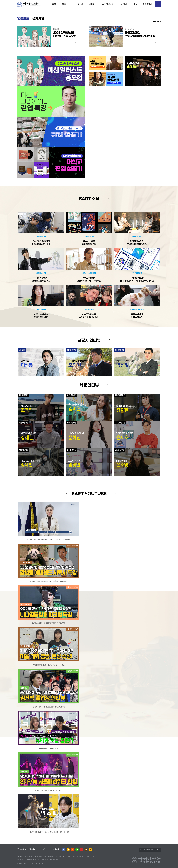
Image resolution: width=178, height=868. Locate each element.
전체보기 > (157, 22)
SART (54, 4)
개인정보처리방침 (44, 849)
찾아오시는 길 (22, 849)
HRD (135, 4)
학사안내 (123, 4)
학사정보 (32, 849)
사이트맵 (56, 849)
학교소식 (79, 4)
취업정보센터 (108, 4)
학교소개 (66, 4)
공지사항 (40, 19)
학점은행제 (147, 4)
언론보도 (24, 19)
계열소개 (93, 4)
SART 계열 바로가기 (147, 850)
